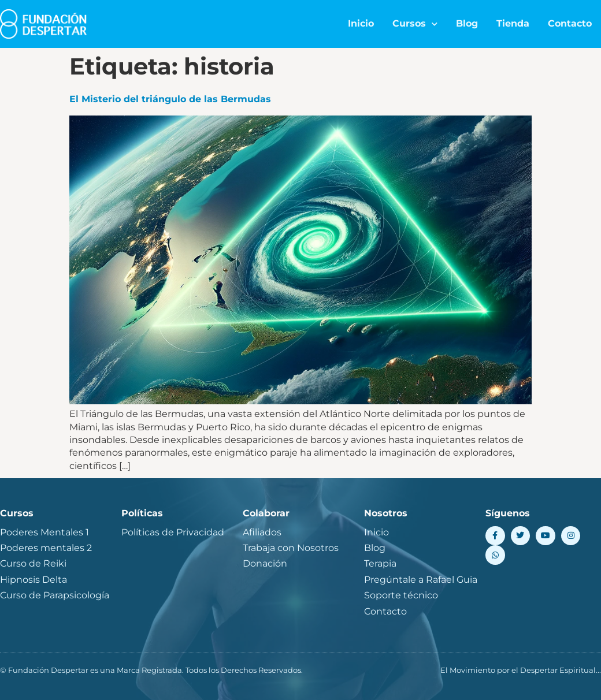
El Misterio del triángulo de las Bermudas (170, 99)
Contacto (570, 23)
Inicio (361, 23)
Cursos (415, 24)
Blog (467, 23)
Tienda (513, 23)
